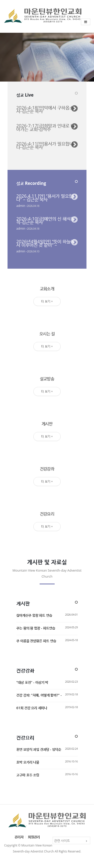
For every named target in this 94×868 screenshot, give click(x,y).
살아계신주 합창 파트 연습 (34, 615)
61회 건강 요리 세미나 (32, 708)
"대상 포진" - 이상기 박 (32, 682)
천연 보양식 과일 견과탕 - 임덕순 (39, 749)
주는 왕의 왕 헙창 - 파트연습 (36, 628)
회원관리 (34, 837)
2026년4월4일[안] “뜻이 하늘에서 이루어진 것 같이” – (45, 243)
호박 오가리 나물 (28, 762)
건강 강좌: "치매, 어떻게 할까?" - (39, 695)
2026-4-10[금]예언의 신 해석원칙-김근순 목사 (45, 220)
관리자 (19, 837)
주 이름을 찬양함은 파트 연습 (36, 641)
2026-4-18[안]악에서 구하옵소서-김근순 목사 (45, 109)
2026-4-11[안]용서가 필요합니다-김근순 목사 (45, 145)
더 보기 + (47, 301)
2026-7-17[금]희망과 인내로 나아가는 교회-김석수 (45, 127)
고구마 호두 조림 (28, 775)
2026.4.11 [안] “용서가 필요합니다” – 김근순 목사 (47, 198)
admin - (22, 206)
